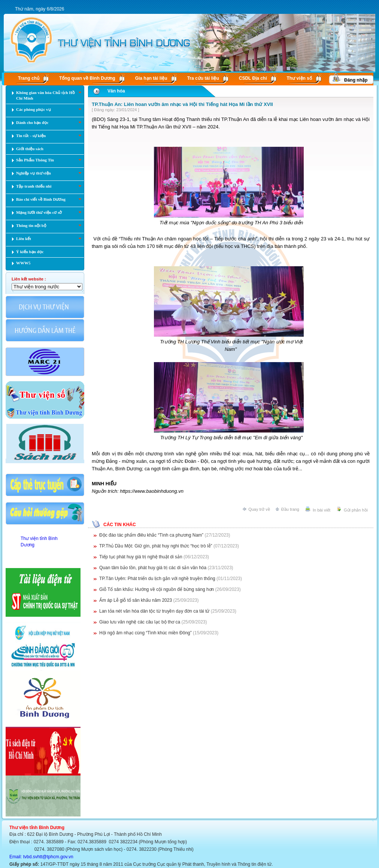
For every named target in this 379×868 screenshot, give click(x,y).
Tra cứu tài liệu (203, 78)
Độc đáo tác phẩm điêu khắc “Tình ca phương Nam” (151, 535)
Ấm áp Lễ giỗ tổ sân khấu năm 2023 (136, 600)
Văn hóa (116, 91)
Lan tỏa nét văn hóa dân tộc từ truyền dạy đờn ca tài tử (154, 611)
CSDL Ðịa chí (253, 78)
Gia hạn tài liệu (151, 78)
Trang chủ (29, 78)
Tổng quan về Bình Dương (87, 78)
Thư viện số (299, 78)
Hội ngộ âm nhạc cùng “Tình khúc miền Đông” (145, 633)
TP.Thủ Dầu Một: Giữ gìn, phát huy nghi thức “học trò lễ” (156, 546)
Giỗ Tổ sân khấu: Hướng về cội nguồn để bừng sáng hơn (157, 589)
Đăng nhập (356, 80)
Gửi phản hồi (356, 510)
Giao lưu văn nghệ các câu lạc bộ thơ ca (140, 622)
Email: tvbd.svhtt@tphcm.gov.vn (41, 857)
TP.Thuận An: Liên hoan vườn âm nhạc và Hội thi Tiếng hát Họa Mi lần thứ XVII (182, 104)
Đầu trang (290, 509)
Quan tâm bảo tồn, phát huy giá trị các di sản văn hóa (153, 568)
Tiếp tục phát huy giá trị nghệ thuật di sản (141, 557)
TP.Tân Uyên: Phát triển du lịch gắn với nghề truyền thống (157, 579)
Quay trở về (259, 509)
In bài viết (322, 510)
